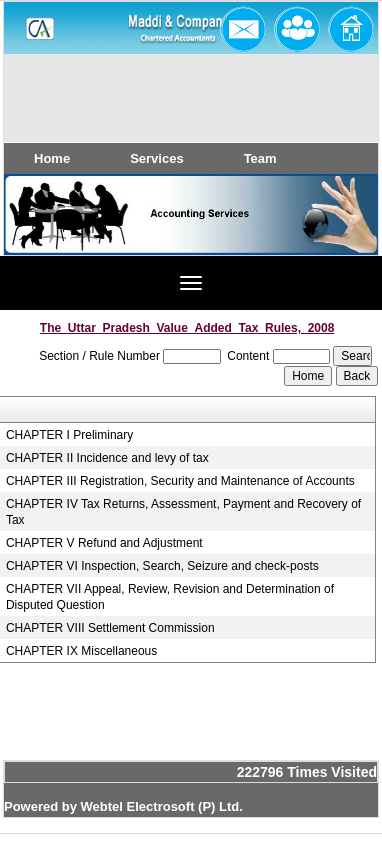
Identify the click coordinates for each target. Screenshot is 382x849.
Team (260, 158)
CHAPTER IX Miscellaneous (81, 651)
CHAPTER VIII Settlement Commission (110, 628)
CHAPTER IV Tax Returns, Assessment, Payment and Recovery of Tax (183, 512)
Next (330, 233)
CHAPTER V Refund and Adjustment (104, 543)
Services (157, 158)
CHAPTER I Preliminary (69, 435)
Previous (47, 233)
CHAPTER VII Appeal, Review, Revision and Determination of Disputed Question (170, 597)
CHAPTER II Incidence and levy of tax (107, 458)
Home (52, 158)
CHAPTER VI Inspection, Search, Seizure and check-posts (162, 566)
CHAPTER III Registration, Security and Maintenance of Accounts (180, 481)
